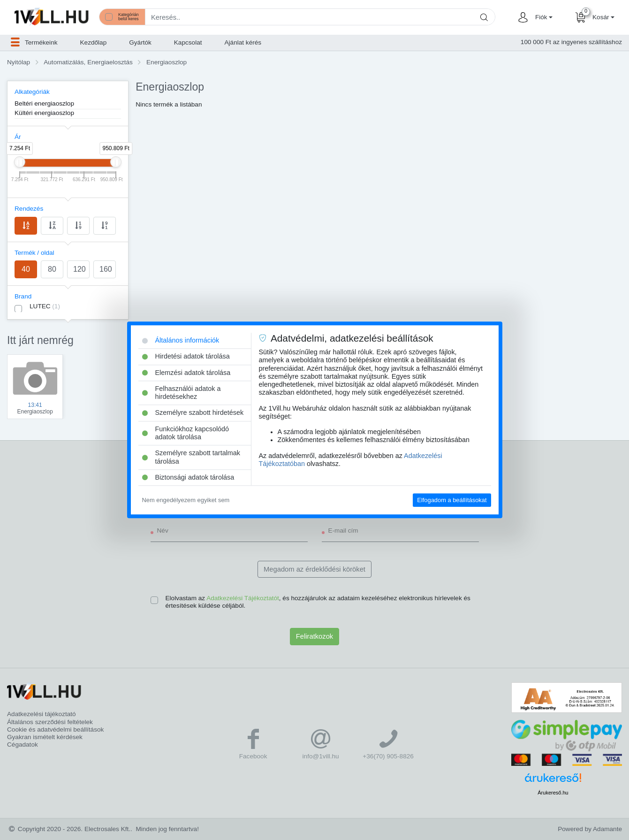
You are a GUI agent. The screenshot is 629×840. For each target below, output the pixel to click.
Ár (18, 137)
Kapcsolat (188, 42)
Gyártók (140, 42)
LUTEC (45, 306)
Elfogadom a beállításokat (452, 500)
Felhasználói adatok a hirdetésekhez (182, 393)
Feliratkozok (314, 636)
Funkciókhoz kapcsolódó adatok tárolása (186, 433)
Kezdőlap (94, 42)
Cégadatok (23, 745)
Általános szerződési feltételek (50, 722)
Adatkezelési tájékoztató (42, 714)
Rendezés (29, 209)
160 (106, 269)
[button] (543, 17)
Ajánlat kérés (243, 42)
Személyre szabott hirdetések (193, 413)
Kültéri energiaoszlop (44, 113)
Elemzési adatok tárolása (186, 373)
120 (80, 269)
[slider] (20, 162)
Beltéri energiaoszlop (44, 103)
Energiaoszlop (167, 62)
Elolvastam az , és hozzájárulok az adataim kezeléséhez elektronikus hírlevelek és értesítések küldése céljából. (318, 602)
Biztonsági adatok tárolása (188, 477)
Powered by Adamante (590, 829)
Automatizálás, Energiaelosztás (88, 62)
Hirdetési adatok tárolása (186, 357)
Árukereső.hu (553, 793)
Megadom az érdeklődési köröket (314, 569)
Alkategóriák (32, 92)
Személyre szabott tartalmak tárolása (191, 457)
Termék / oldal (34, 253)
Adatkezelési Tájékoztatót (243, 598)
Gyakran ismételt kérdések (45, 737)
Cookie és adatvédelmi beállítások (55, 729)
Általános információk (181, 340)
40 (26, 269)
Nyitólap (19, 62)
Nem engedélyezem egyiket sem (186, 500)
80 (52, 269)
